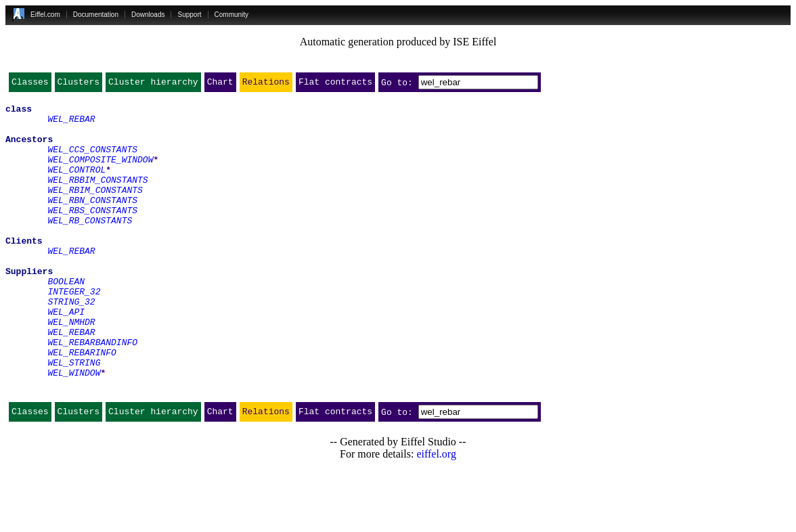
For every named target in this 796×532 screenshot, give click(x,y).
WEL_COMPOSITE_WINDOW (100, 173)
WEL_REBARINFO (82, 405)
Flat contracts (335, 85)
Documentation (96, 15)
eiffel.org (436, 515)
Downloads (148, 15)
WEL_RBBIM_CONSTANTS (97, 198)
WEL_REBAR (71, 125)
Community (232, 15)
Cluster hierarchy (153, 85)
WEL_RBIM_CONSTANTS (95, 210)
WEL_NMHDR (71, 368)
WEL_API (66, 356)
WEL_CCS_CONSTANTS (92, 161)
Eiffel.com (45, 15)
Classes (30, 85)
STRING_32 (71, 344)
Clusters (79, 85)
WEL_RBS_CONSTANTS (92, 234)
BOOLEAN (66, 319)
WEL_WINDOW (74, 429)
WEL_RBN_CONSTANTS (92, 222)
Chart (220, 85)
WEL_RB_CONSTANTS (90, 246)
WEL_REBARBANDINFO (92, 393)
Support (189, 15)
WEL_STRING (74, 417)
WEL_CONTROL (76, 185)
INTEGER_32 (74, 332)
